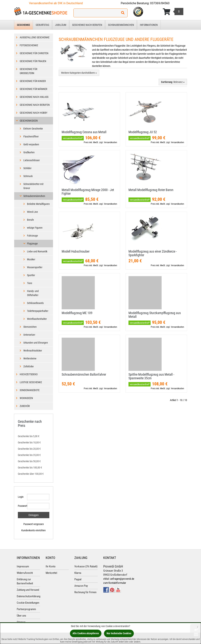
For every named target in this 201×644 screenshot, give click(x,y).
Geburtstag (42, 25)
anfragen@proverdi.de (122, 579)
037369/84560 (160, 3)
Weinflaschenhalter (37, 319)
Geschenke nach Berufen (87, 25)
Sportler (31, 275)
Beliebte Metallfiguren (38, 204)
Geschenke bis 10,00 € (29, 442)
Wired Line (32, 212)
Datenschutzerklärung (29, 596)
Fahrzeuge (32, 236)
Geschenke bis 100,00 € (30, 468)
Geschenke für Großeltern (28, 71)
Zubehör (25, 406)
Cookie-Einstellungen (28, 603)
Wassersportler (35, 267)
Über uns (21, 616)
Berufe (30, 220)
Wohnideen (26, 398)
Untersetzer (29, 335)
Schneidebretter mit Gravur (33, 186)
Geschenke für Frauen (33, 61)
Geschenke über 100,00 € (31, 474)
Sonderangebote (30, 390)
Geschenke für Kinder (33, 81)
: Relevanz (173, 82)
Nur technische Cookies (119, 633)
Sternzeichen (30, 327)
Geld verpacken (31, 144)
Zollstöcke (29, 366)
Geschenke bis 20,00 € (29, 449)
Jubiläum (61, 25)
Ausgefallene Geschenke (35, 37)
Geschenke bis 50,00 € (29, 461)
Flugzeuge (32, 244)
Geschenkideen (29, 121)
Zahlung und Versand (28, 590)
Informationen (149, 25)
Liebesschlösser (32, 160)
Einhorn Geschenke (33, 129)
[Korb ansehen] (173, 12)
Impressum (23, 566)
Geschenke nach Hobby (33, 113)
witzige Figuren (35, 228)
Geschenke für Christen (34, 53)
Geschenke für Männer (33, 89)
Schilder (27, 168)
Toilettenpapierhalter (38, 311)
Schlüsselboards (35, 303)
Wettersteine (30, 358)
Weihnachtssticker (33, 351)
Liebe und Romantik (37, 251)
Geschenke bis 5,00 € (29, 436)
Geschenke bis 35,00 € (29, 455)
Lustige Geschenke (31, 382)
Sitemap (21, 622)
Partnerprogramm (26, 609)
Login (21, 497)
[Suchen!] (123, 13)
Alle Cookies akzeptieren (86, 633)
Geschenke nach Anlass (34, 97)
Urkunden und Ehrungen (36, 343)
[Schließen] (198, 627)
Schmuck (28, 176)
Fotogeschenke (29, 45)
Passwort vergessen (34, 524)
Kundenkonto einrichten (33, 530)
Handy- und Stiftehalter (33, 293)
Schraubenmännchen (121, 25)
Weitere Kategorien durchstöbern (79, 73)
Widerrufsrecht (25, 573)
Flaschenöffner (31, 136)
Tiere (30, 283)
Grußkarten (29, 152)
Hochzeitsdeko (29, 374)
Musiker (31, 259)
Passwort (21, 506)
